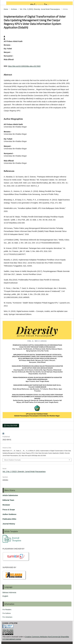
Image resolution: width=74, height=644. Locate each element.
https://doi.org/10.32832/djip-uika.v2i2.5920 (24, 66)
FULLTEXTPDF (12, 426)
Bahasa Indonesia (9, 592)
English (5, 596)
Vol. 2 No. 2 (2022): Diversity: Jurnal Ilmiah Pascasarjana (40, 9)
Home (6, 9)
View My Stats (8, 630)
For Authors (7, 613)
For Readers (7, 610)
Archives (14, 9)
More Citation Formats (12, 460)
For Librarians (7, 617)
